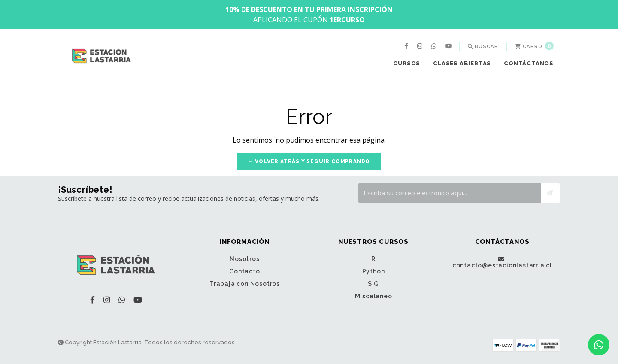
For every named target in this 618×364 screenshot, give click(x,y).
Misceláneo (374, 296)
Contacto (244, 271)
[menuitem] (407, 46)
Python (374, 271)
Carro (534, 46)
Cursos (407, 63)
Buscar (483, 46)
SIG (373, 284)
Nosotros (244, 259)
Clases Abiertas (462, 63)
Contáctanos (529, 63)
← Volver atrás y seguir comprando (309, 161)
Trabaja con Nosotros (245, 284)
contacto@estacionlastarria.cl (502, 262)
